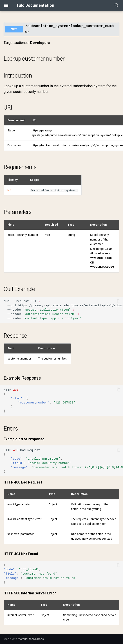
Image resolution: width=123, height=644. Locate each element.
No (9, 190)
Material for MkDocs (31, 639)
